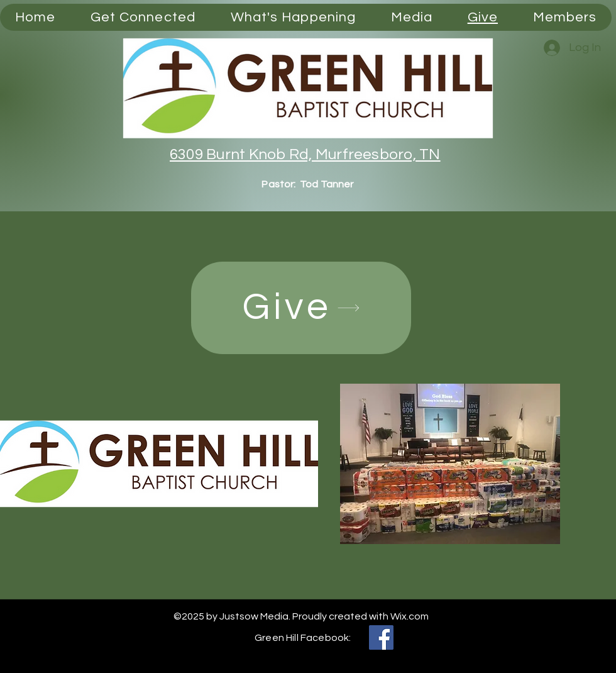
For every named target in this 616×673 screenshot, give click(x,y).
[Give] (301, 308)
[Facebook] (381, 637)
